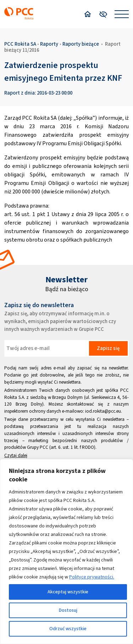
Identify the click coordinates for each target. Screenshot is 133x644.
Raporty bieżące (81, 44)
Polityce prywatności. (92, 577)
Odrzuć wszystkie (68, 629)
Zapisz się (108, 348)
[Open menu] (122, 14)
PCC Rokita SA (20, 44)
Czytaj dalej (16, 455)
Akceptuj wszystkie (68, 592)
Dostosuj (68, 610)
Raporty (49, 44)
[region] (66, 552)
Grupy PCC (38, 447)
